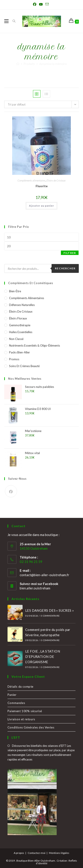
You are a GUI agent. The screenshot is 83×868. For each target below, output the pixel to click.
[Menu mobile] (7, 21)
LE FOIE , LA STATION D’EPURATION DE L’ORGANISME (43, 657)
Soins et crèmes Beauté (24, 366)
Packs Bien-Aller (19, 352)
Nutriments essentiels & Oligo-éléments (35, 345)
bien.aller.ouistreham (35, 588)
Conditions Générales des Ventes (31, 727)
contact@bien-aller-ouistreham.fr (44, 575)
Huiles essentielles (21, 332)
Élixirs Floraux (18, 318)
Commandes (16, 703)
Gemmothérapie (20, 325)
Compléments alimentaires (32, 180)
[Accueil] (18, 64)
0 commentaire (50, 616)
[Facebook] (11, 491)
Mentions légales (59, 853)
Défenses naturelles (22, 305)
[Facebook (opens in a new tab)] (35, 4)
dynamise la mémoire (53, 64)
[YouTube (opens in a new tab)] (41, 4)
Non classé (16, 339)
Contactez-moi (37, 853)
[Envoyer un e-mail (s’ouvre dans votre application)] (47, 4)
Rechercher (65, 268)
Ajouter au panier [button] (41, 206)
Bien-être (15, 291)
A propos (19, 853)
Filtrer (70, 253)
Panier (12, 695)
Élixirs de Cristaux (56, 180)
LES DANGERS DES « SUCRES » (49, 610)
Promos (14, 359)
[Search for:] (13, 21)
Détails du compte (20, 687)
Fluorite (42, 186)
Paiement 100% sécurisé (25, 711)
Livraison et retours (21, 719)
